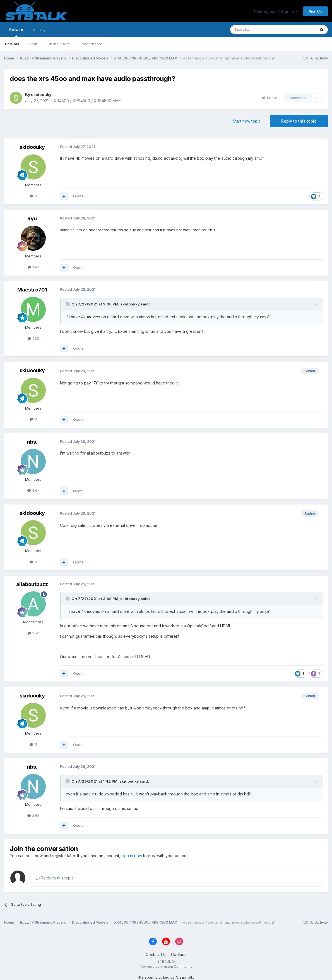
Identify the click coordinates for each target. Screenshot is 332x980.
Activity (39, 30)
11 (33, 196)
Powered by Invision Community (166, 966)
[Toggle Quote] (68, 304)
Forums (12, 44)
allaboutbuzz (32, 584)
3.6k (33, 490)
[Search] (259, 30)
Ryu (32, 218)
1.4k (33, 267)
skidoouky (41, 95)
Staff (33, 44)
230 (33, 338)
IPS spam (146, 977)
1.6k (33, 633)
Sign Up (315, 11)
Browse (16, 32)
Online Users (59, 44)
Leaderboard (91, 44)
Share (270, 98)
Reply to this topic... (56, 878)
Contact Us (156, 954)
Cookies (179, 954)
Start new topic (247, 121)
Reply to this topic (299, 121)
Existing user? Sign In (276, 11)
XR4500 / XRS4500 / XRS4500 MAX (87, 101)
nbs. (32, 442)
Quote (78, 196)
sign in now (132, 856)
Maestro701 (32, 290)
